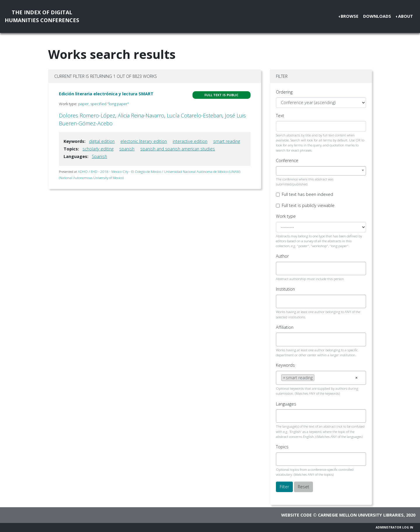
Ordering (284, 92)
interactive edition (190, 141)
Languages (286, 404)
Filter (284, 487)
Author (282, 256)
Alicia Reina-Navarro (141, 115)
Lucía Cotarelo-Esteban (195, 115)
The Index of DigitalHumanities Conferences (42, 16)
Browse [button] (350, 16)
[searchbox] (283, 268)
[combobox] (321, 171)
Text (280, 116)
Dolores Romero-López (87, 115)
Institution (285, 289)
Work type (286, 216)
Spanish (99, 156)
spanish (127, 149)
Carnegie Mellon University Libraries (361, 515)
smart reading (227, 141)
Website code (296, 515)
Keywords (285, 365)
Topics (282, 447)
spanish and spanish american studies (178, 149)
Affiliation (285, 327)
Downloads (377, 16)
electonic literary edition (144, 141)
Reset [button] (303, 487)
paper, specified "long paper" (104, 104)
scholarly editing (98, 149)
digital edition (102, 141)
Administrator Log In (394, 527)
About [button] (406, 16)
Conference (287, 160)
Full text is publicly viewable (308, 205)
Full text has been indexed (307, 194)
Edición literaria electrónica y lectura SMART (106, 94)
